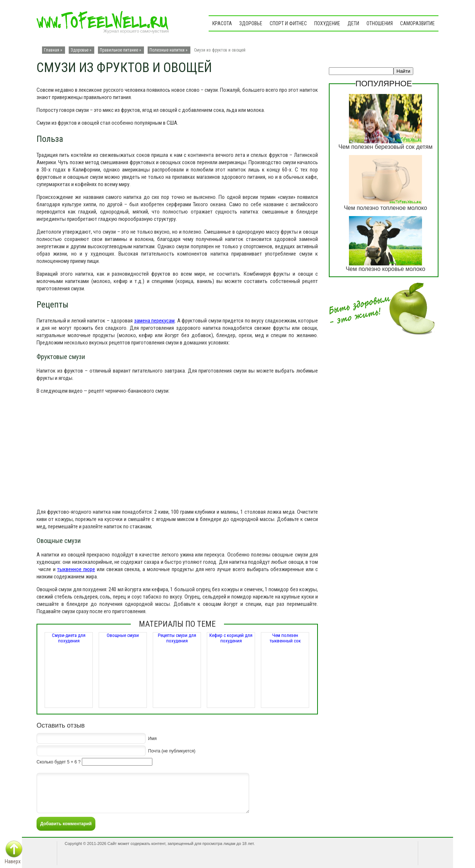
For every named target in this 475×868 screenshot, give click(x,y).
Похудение (327, 23)
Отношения (380, 23)
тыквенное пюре (76, 569)
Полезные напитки (167, 50)
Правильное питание (119, 50)
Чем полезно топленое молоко (385, 208)
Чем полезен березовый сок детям (385, 147)
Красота (222, 23)
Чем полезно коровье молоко (385, 269)
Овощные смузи (123, 635)
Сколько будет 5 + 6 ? (58, 762)
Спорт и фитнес (288, 23)
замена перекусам (154, 321)
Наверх (13, 861)
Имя (152, 738)
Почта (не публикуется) (172, 751)
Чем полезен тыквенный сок (285, 638)
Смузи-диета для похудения (69, 638)
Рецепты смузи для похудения (177, 638)
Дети (353, 23)
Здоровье (251, 23)
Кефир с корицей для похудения (231, 638)
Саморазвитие (417, 23)
